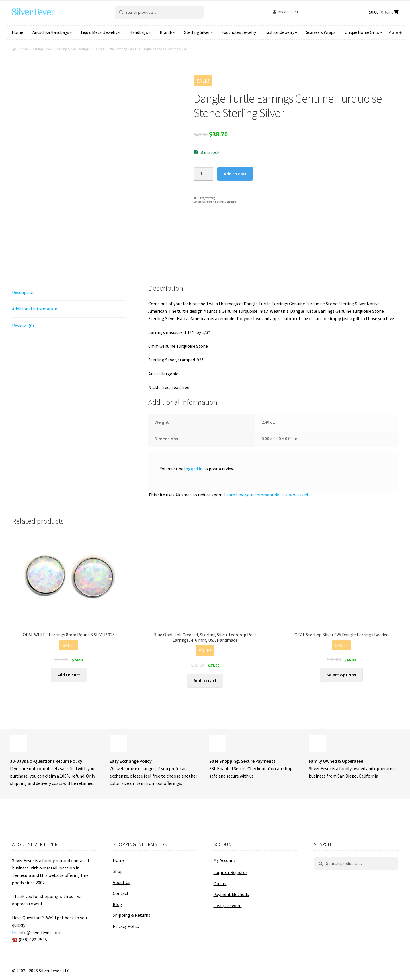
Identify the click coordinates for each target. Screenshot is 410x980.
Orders (220, 883)
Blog (117, 904)
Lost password (227, 905)
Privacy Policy (126, 926)
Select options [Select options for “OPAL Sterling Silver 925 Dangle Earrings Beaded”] (341, 675)
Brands (166, 32)
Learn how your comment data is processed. (266, 495)
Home (17, 32)
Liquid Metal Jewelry (99, 32)
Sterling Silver (197, 32)
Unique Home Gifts (362, 32)
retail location (61, 868)
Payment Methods (231, 894)
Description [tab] (23, 292)
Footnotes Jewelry (239, 32)
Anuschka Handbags (51, 32)
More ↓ (395, 32)
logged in (193, 469)
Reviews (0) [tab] (23, 326)
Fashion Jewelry (280, 32)
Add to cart (235, 174)
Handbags (139, 32)
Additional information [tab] (35, 309)
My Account (288, 12)
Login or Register (230, 872)
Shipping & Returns (132, 915)
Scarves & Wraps (321, 32)
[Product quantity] (203, 174)
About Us (122, 882)
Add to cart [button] (69, 675)
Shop (118, 871)
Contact (121, 893)
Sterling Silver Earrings (73, 49)
